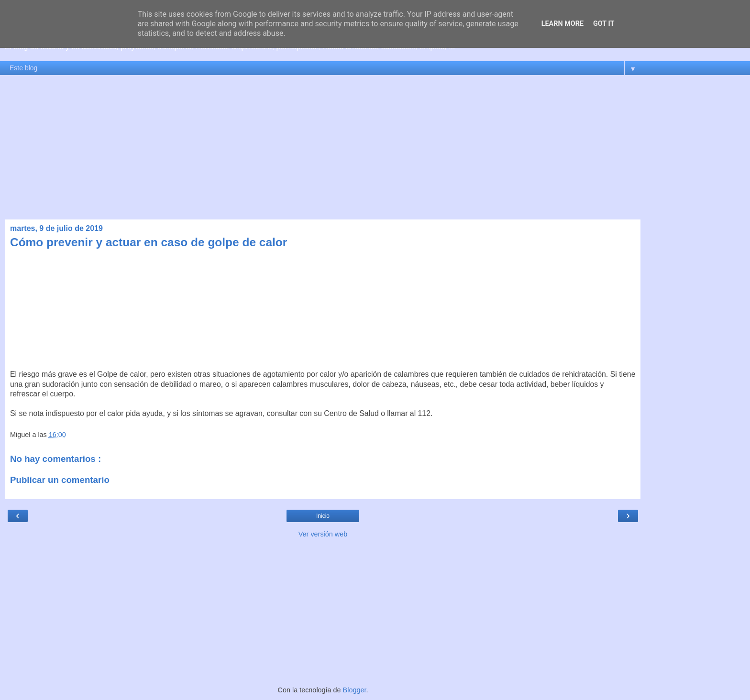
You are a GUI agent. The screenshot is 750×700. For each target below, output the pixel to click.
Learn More (562, 24)
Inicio (323, 516)
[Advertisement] (375, 147)
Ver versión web (323, 534)
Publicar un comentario (60, 480)
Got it (604, 24)
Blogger (355, 690)
